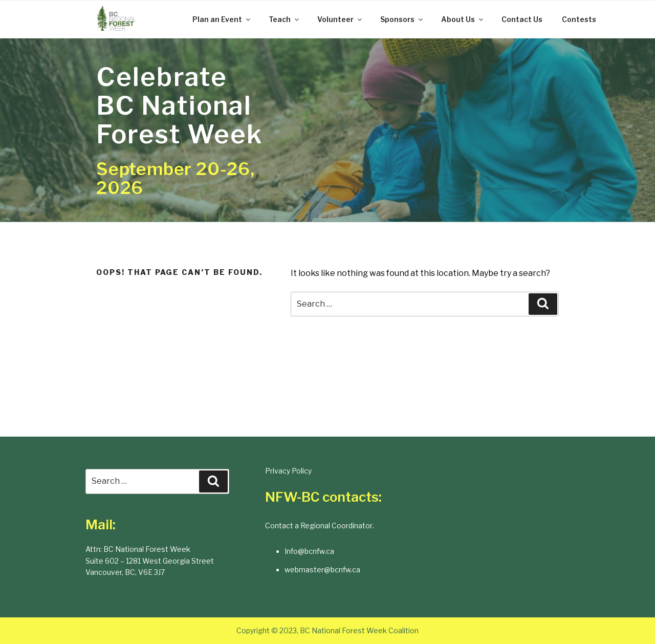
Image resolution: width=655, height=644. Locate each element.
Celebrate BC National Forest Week (179, 105)
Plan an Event (222, 19)
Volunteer (340, 19)
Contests (579, 19)
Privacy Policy (288, 471)
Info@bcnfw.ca (309, 551)
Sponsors (402, 19)
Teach (285, 19)
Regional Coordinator (336, 525)
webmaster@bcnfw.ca (322, 570)
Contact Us (522, 19)
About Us (463, 19)
